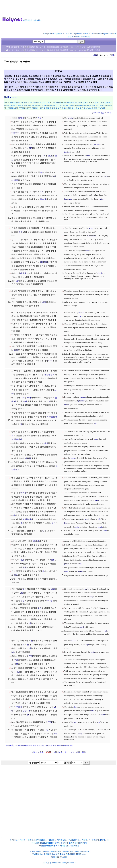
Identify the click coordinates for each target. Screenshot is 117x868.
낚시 (18, 281)
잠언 (66, 752)
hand (66, 571)
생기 (53, 523)
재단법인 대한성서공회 (49, 843)
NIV (72, 47)
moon (74, 640)
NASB (83, 47)
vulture (102, 199)
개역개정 (15, 47)
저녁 (41, 192)
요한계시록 (58, 752)
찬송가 (79, 33)
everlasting (92, 236)
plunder (83, 397)
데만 (22, 560)
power (80, 571)
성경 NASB (70, 33)
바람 (20, 232)
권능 (16, 575)
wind (91, 228)
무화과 (19, 707)
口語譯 (97, 47)
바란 (52, 560)
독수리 (43, 199)
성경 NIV (52, 33)
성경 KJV (61, 33)
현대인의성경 (53, 47)
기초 (16, 664)
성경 (45, 33)
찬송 (24, 567)
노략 (29, 398)
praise (67, 564)
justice (96, 144)
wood (87, 519)
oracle (70, 118)
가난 (18, 672)
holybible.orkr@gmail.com (64, 863)
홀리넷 (72, 843)
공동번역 (34, 47)
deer (80, 734)
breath (100, 527)
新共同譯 (64, 47)
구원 (39, 608)
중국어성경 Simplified (100, 33)
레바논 (23, 493)
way (92, 597)
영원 (22, 593)
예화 (78, 752)
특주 (84, 752)
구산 (22, 601)
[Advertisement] (59, 17)
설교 (72, 752)
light (87, 644)
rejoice (75, 722)
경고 (39, 118)
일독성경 (87, 33)
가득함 (28, 458)
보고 (50, 156)
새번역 (43, 47)
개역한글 (25, 47)
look (87, 251)
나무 (13, 515)
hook (100, 273)
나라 (43, 156)
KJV (77, 47)
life (95, 424)
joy (98, 722)
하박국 (21, 118)
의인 (31, 148)
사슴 (46, 730)
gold (77, 527)
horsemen (68, 199)
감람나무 (26, 711)
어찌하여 (15, 133)
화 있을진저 (49, 374)
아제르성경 (86, 36)
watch (87, 156)
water (106, 631)
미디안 (49, 601)
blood (66, 405)
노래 (55, 734)
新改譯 (90, 47)
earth (106, 176)
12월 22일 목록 (37, 752)
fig (75, 707)
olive (92, 711)
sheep (102, 715)
